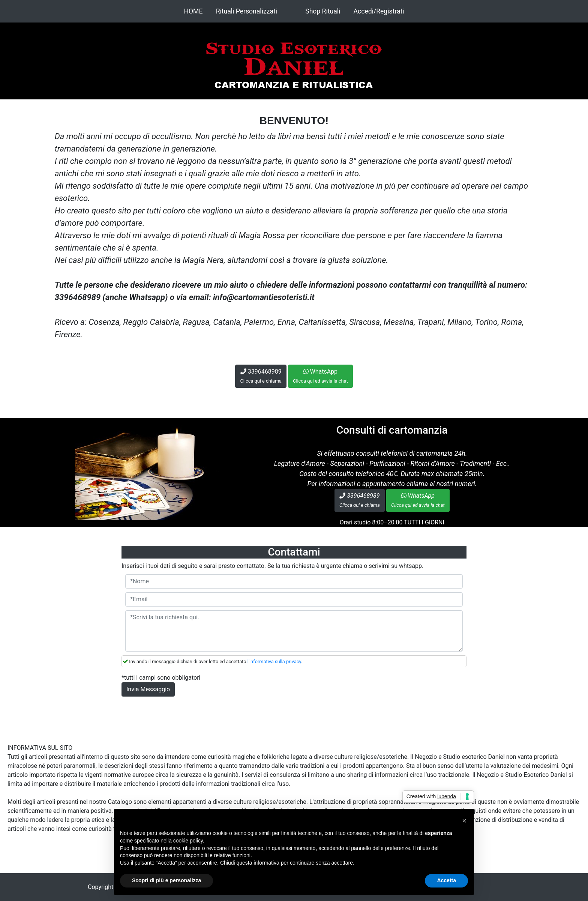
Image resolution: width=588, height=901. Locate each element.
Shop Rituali (323, 11)
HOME (193, 11)
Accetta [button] (446, 880)
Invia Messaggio (148, 689)
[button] (464, 821)
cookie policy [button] (188, 841)
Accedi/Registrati (379, 11)
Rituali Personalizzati (247, 11)
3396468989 (261, 376)
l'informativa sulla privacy (274, 661)
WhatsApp (320, 376)
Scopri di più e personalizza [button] (166, 880)
